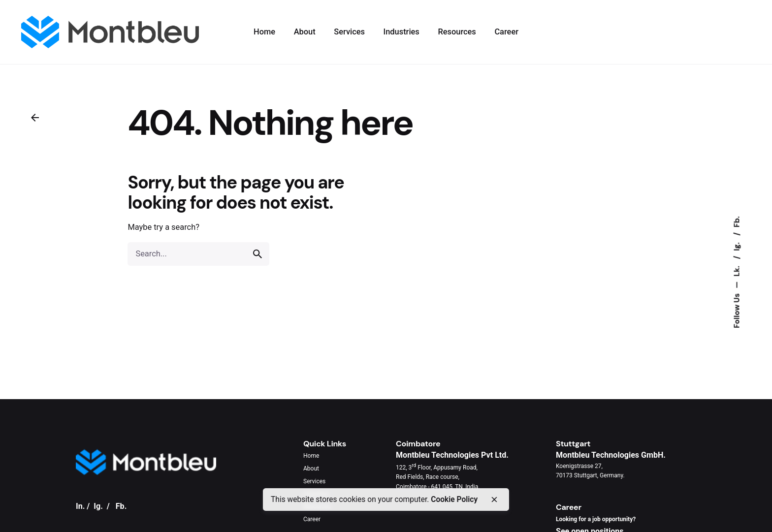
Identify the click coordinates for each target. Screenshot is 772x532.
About (311, 469)
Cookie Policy (454, 500)
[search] (257, 254)
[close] (494, 500)
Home (311, 456)
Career (312, 519)
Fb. (737, 222)
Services (314, 481)
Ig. (737, 245)
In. (80, 506)
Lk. (737, 270)
